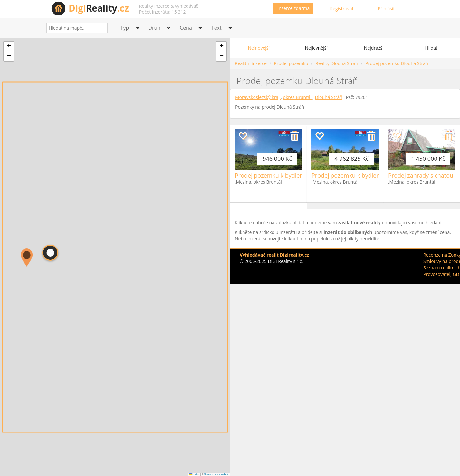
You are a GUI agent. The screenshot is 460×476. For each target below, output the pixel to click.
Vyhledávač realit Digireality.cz (274, 255)
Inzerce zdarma (293, 8)
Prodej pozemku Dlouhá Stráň (397, 63)
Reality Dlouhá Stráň (337, 63)
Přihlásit (386, 9)
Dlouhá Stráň (328, 97)
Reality (99, 8)
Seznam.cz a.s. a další (216, 474)
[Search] (100, 28)
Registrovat (342, 9)
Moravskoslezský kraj (258, 97)
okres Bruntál (298, 97)
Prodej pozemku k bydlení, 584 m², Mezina (292, 175)
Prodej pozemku (291, 63)
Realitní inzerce (251, 63)
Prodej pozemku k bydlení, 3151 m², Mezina (370, 175)
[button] (50, 253)
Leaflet (195, 474)
